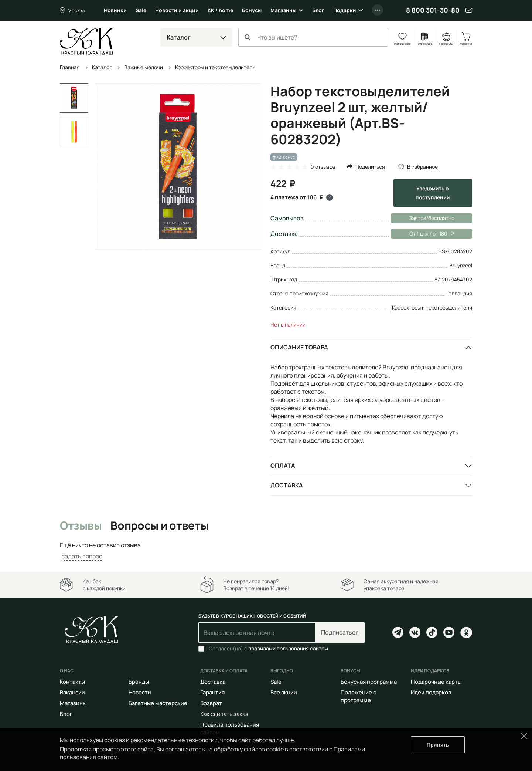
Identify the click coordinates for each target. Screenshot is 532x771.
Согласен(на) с (268, 649)
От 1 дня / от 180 (422, 234)
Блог (318, 10)
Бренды (139, 682)
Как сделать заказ (224, 714)
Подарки (345, 10)
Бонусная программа (369, 682)
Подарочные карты (436, 682)
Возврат (211, 703)
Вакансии (72, 692)
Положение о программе (359, 696)
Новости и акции (177, 10)
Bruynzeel (461, 265)
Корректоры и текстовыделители (432, 307)
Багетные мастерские (158, 703)
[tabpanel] (266, 551)
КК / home (220, 10)
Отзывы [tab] (81, 526)
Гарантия (212, 692)
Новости (140, 692)
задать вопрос (82, 556)
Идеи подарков (431, 692)
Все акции (284, 692)
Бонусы (252, 10)
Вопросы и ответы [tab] (159, 526)
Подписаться (340, 632)
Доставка (287, 485)
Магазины (283, 10)
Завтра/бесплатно (432, 218)
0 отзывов (323, 167)
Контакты (72, 682)
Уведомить (433, 193)
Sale (141, 10)
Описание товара (299, 347)
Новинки (115, 10)
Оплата (283, 466)
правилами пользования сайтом (288, 648)
